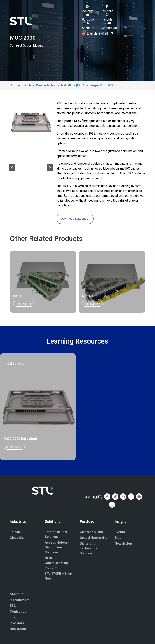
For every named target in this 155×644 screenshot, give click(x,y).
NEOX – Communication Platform (56, 563)
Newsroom (18, 629)
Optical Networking (94, 538)
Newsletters (124, 543)
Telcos (15, 532)
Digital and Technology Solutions (88, 548)
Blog (118, 538)
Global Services (91, 532)
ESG (13, 606)
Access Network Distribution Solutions (57, 547)
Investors (17, 623)
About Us (17, 594)
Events (120, 532)
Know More (14, 447)
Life (13, 617)
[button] (87, 9)
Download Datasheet (75, 219)
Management (20, 600)
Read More (24, 304)
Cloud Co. (17, 538)
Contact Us (18, 611)
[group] (31, 122)
